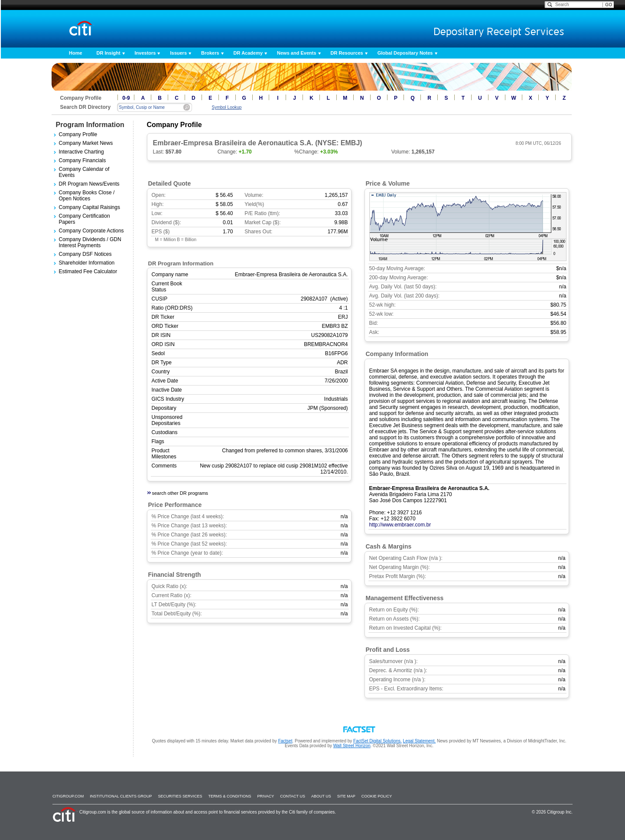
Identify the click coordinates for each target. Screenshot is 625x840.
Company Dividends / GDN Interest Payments (90, 242)
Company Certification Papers (85, 219)
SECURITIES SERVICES (180, 796)
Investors (145, 53)
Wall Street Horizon (352, 746)
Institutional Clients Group (121, 796)
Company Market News (86, 143)
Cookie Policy (377, 796)
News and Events (296, 53)
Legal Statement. (420, 741)
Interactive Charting (81, 152)
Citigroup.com (68, 796)
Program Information (90, 125)
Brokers (210, 53)
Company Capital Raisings (90, 207)
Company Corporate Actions (91, 231)
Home (76, 53)
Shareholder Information (87, 263)
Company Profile (78, 134)
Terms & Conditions (229, 796)
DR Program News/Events (89, 184)
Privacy (265, 796)
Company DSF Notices (85, 254)
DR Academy (248, 53)
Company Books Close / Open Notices (87, 196)
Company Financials (83, 160)
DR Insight (109, 53)
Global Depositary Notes (405, 53)
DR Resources (347, 53)
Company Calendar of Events (84, 172)
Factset (285, 741)
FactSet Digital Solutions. (378, 741)
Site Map (346, 796)
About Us (321, 796)
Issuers (178, 53)
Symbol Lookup (227, 107)
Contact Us (293, 796)
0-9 (126, 98)
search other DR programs (180, 493)
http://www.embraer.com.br (400, 525)
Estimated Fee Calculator (88, 271)
